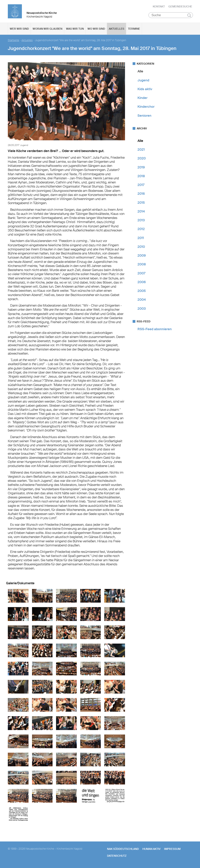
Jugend (143, 81)
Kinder (142, 99)
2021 (141, 150)
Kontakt (159, 7)
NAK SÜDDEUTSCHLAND (123, 850)
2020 (142, 159)
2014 (141, 212)
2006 (142, 283)
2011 (141, 238)
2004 (142, 300)
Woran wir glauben (47, 29)
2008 (142, 265)
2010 (141, 247)
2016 (141, 194)
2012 (141, 230)
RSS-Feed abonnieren (155, 330)
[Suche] (171, 16)
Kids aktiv (145, 90)
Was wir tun (75, 29)
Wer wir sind (19, 29)
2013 (141, 221)
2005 (142, 292)
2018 (141, 177)
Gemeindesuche (180, 7)
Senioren (144, 116)
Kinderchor (146, 107)
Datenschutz (117, 856)
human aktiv (151, 850)
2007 (141, 274)
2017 (141, 186)
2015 (141, 203)
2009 (142, 256)
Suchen (189, 16)
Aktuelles (117, 29)
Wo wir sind (96, 29)
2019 (141, 168)
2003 (142, 309)
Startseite (13, 41)
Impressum (172, 850)
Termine (134, 29)
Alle (140, 72)
